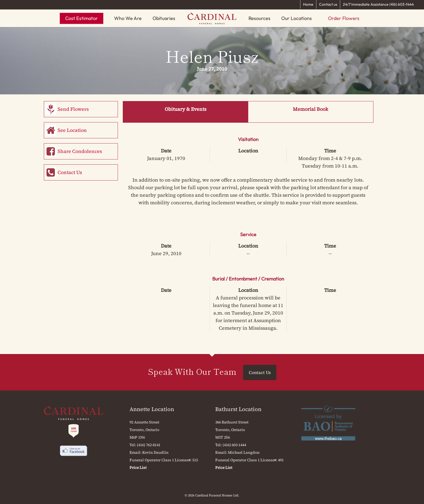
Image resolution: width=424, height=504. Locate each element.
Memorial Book (311, 109)
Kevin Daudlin (155, 452)
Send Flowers (73, 109)
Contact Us (70, 172)
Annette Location (152, 409)
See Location (72, 130)
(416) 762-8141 (149, 445)
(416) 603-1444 (234, 445)
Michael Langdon (244, 452)
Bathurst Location (238, 409)
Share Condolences (80, 151)
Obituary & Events (186, 109)
